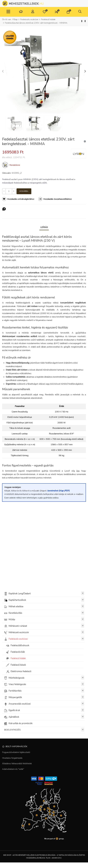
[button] (44, 12)
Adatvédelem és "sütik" (13, 769)
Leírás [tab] (44, 227)
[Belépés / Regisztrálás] (33, 12)
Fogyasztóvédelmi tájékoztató (16, 752)
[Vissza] (82, 21)
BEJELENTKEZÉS (44, 730)
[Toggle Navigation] (8, 12)
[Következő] (85, 21)
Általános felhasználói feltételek (17, 764)
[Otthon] (21, 12)
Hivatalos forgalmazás (12, 758)
